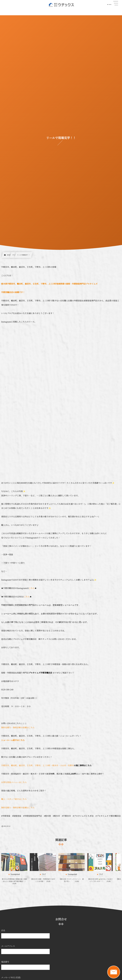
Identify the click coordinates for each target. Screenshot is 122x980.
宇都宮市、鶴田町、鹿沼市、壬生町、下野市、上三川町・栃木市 (30, 765)
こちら (32, 588)
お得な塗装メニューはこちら (14, 782)
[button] (116, 3)
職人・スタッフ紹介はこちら (14, 799)
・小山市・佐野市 (66, 765)
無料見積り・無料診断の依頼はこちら (18, 727)
